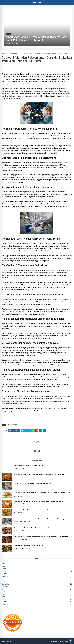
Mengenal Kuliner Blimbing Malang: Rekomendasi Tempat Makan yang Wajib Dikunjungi (41, 537)
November (38, 579)
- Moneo (9, 641)
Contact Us (68, 641)
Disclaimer (54, 641)
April (37, 566)
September (38, 584)
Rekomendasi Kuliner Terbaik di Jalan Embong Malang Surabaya (34, 528)
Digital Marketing (14, 53)
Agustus (38, 587)
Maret (37, 569)
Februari (38, 571)
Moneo (37, 3)
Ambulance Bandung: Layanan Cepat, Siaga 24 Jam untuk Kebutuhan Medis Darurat (36, 39)
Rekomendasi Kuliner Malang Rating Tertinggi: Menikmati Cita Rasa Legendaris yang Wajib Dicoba (42, 493)
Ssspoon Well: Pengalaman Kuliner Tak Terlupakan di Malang (33, 483)
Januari (38, 574)
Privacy (61, 641)
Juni (38, 592)
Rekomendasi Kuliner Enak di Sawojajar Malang (29, 546)
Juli (38, 589)
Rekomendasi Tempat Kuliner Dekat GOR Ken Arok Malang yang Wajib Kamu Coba (39, 474)
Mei (37, 564)
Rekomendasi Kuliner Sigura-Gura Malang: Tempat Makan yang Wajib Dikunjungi (39, 501)
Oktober (38, 582)
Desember (38, 576)
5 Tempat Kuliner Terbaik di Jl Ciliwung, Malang (29, 465)
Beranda (4, 53)
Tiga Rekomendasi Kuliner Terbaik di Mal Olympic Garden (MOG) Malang (36, 510)
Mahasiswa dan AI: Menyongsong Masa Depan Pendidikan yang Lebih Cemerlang (39, 519)
